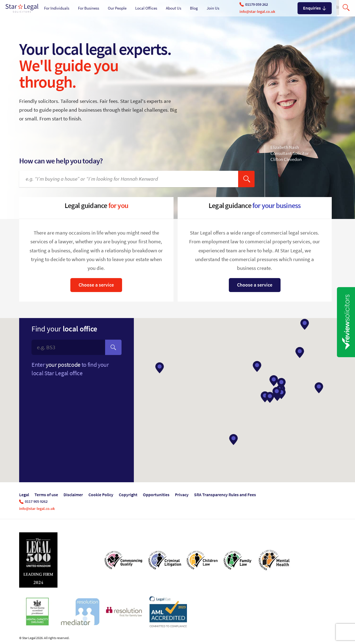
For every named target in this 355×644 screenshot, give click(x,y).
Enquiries (315, 8)
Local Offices (146, 8)
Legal (24, 495)
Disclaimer (73, 495)
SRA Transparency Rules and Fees (225, 495)
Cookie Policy (101, 495)
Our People (117, 8)
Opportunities (156, 495)
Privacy (182, 495)
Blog (194, 8)
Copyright (128, 495)
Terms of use (46, 495)
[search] (246, 179)
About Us (174, 8)
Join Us (213, 8)
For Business (89, 8)
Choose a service (96, 285)
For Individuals (57, 8)
